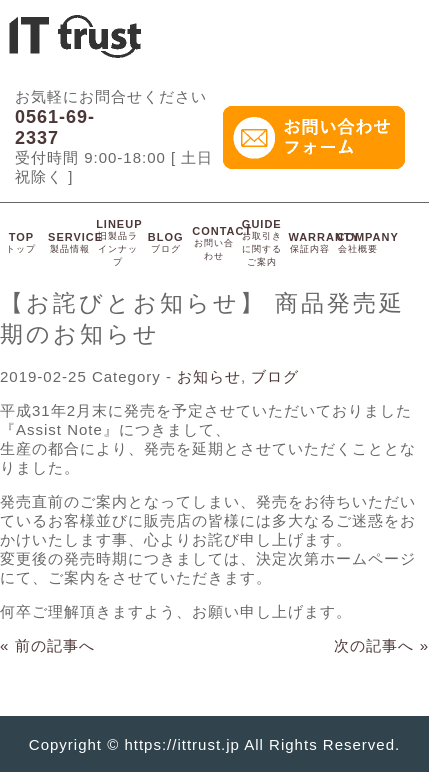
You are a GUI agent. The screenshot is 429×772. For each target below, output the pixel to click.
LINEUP (119, 242)
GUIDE (262, 242)
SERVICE (75, 242)
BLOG (166, 242)
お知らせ (209, 376)
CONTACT (222, 243)
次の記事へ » (381, 645)
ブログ (275, 376)
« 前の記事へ (47, 645)
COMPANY (367, 242)
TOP (21, 242)
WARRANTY (324, 242)
